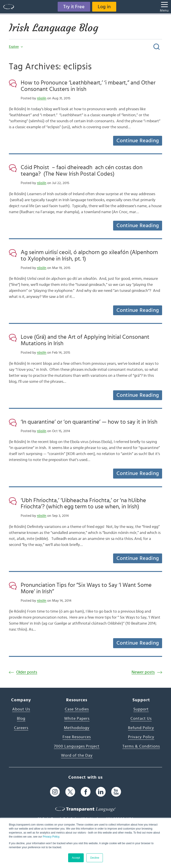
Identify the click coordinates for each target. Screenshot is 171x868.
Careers (21, 728)
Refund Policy (141, 728)
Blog (21, 719)
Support (141, 709)
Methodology (77, 728)
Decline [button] (95, 858)
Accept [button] (76, 858)
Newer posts (143, 672)
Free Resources (77, 737)
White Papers (77, 719)
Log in (104, 7)
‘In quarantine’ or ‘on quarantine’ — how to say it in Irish (89, 422)
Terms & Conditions (141, 746)
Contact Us (141, 719)
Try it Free (74, 7)
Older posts (27, 672)
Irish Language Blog (54, 28)
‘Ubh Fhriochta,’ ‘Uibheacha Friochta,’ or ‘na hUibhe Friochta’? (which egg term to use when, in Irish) (83, 504)
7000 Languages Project (77, 746)
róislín (42, 98)
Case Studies (77, 709)
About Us (21, 709)
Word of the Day (77, 756)
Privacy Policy (51, 837)
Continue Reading (138, 141)
